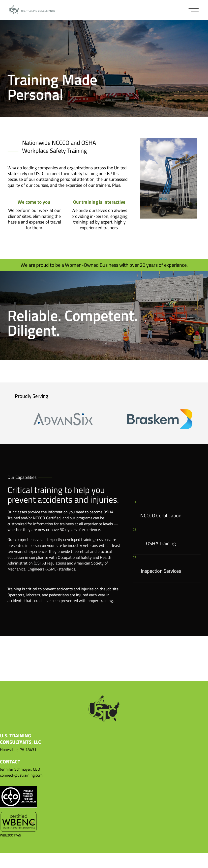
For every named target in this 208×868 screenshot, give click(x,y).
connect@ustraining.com (21, 775)
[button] (194, 10)
